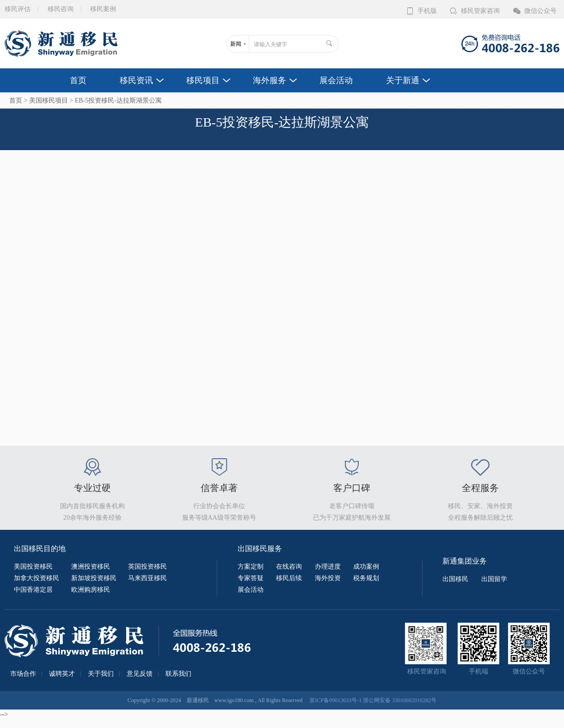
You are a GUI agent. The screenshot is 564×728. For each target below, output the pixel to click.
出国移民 (455, 579)
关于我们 (101, 674)
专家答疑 (251, 578)
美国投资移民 (33, 567)
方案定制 (251, 567)
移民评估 (18, 9)
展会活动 (336, 80)
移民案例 (103, 9)
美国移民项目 (49, 100)
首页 (78, 80)
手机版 (427, 11)
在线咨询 (289, 567)
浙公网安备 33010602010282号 (400, 700)
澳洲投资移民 (91, 567)
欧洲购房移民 (91, 590)
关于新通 (403, 80)
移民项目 (203, 80)
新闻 (236, 44)
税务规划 (366, 578)
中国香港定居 (33, 590)
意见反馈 (140, 674)
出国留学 (494, 579)
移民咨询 (61, 9)
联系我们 (178, 674)
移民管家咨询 (480, 11)
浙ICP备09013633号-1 (335, 700)
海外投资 (328, 578)
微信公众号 (540, 11)
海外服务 (270, 80)
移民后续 (289, 578)
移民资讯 (136, 80)
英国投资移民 (147, 567)
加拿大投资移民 (37, 578)
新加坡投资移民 (94, 578)
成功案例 (366, 567)
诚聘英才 (62, 674)
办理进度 (328, 567)
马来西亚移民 (147, 578)
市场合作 (23, 674)
